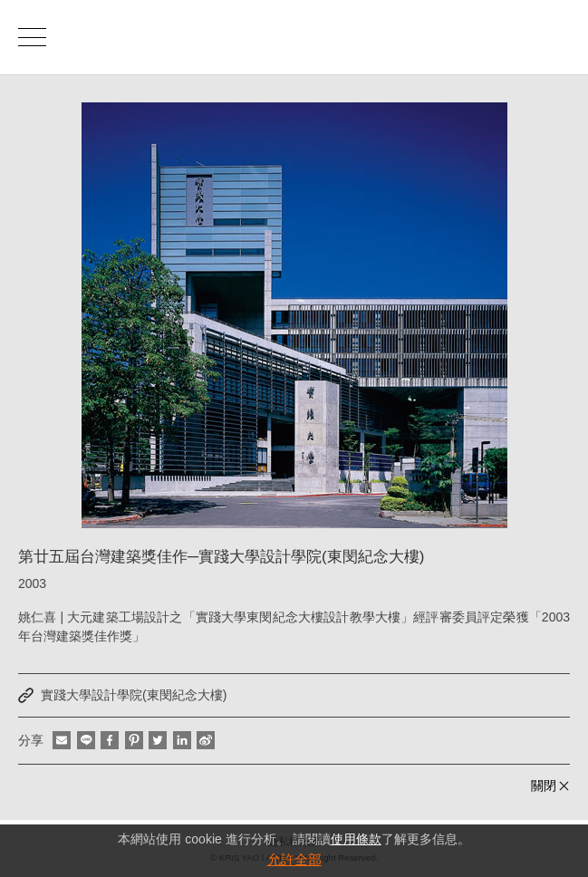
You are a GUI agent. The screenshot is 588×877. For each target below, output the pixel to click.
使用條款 (356, 839)
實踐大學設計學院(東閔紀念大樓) (134, 695)
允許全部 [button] (294, 859)
